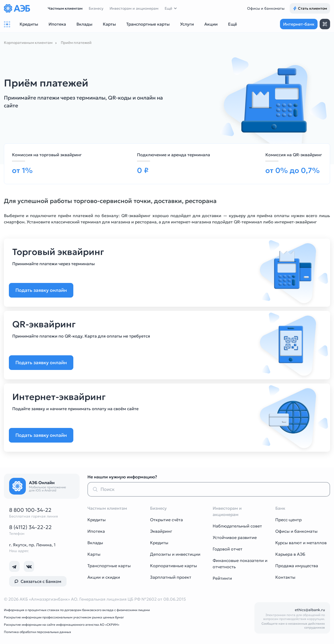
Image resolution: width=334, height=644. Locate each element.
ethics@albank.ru (310, 610)
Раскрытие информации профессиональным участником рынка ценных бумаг (64, 617)
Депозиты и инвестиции (175, 554)
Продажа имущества (297, 566)
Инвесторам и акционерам (134, 8)
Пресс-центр (288, 520)
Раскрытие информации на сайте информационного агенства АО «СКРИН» (62, 625)
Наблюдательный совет (237, 526)
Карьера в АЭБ (290, 554)
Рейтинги (222, 578)
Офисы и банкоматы (266, 8)
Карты (94, 554)
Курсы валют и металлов (301, 543)
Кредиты (97, 520)
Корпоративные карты (174, 566)
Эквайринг (161, 531)
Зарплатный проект (171, 577)
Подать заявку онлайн (44, 290)
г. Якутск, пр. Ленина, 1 (32, 545)
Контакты (285, 577)
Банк (280, 508)
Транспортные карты (109, 566)
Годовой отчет (228, 549)
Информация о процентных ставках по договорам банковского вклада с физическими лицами (77, 610)
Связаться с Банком (38, 581)
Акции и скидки (104, 577)
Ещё (168, 8)
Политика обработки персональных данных (37, 632)
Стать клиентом (310, 8)
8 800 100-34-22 (30, 510)
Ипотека (96, 531)
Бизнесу (96, 8)
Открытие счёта (166, 520)
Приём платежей (76, 43)
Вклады (95, 543)
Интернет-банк (299, 24)
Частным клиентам (65, 8)
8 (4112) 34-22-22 (30, 527)
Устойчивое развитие (235, 537)
